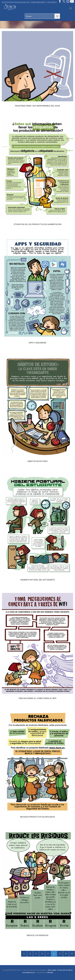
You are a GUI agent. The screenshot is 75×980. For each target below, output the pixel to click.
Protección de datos (65, 970)
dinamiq (50, 972)
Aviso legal (52, 970)
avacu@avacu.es (29, 972)
